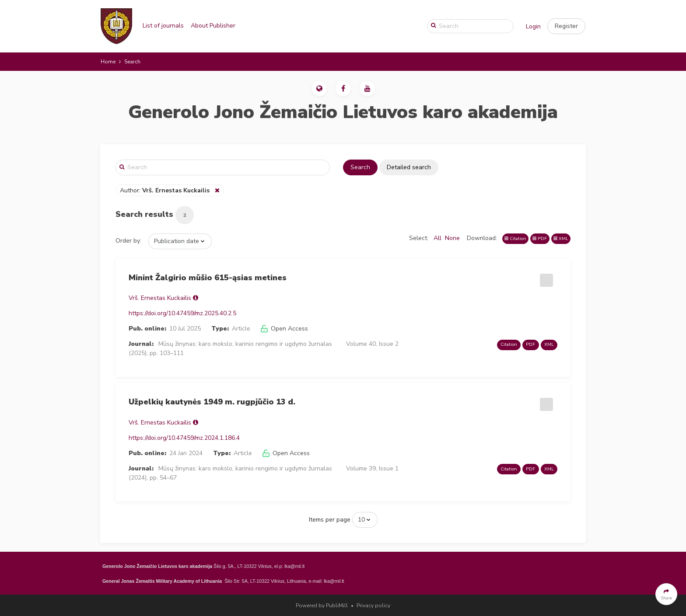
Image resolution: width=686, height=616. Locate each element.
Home (108, 62)
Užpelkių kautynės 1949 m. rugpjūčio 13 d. (212, 402)
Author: (166, 190)
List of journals (163, 26)
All (437, 238)
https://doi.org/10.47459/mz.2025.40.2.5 (182, 313)
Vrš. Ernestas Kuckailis (160, 298)
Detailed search (409, 167)
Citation (515, 238)
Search (360, 167)
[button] (566, 26)
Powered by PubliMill (322, 606)
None (452, 238)
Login (533, 26)
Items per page (330, 520)
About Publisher (213, 26)
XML (561, 238)
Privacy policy (373, 606)
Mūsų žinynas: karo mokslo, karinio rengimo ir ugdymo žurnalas (245, 344)
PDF (540, 238)
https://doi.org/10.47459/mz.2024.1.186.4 (184, 438)
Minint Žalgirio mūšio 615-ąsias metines (208, 278)
